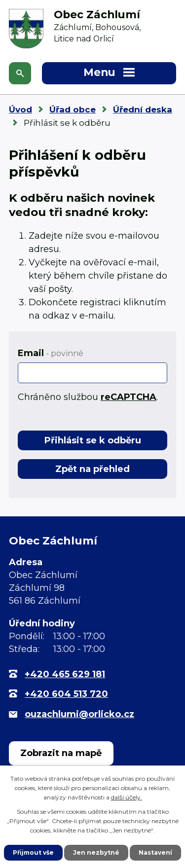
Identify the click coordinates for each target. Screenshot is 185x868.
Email (51, 353)
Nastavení (155, 852)
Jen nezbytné (96, 852)
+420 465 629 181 (65, 674)
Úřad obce (73, 109)
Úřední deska (143, 109)
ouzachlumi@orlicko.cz (79, 714)
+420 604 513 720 (66, 694)
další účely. (127, 797)
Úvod (20, 109)
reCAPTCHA (129, 397)
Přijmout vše (33, 852)
